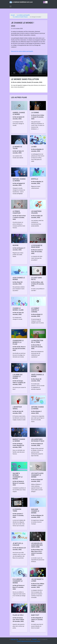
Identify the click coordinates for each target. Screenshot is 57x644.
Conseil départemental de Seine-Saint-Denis (28, 641)
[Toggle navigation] (11, 6)
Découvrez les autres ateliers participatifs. (22, 51)
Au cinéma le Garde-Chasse (20, 17)
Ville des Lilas (14, 639)
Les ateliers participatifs (23, 15)
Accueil (13, 15)
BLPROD (35, 639)
